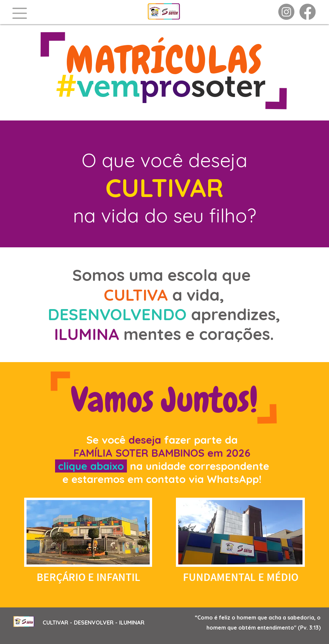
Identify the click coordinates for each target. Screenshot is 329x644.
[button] (20, 13)
